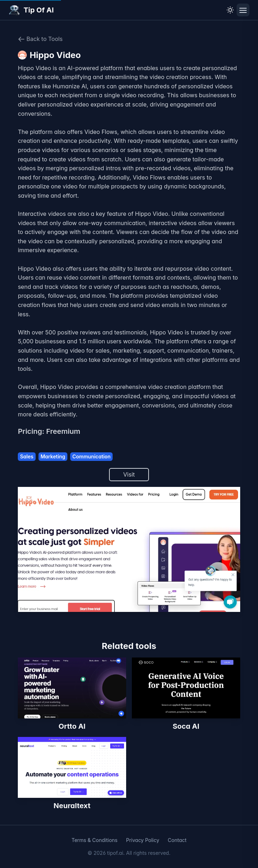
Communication (91, 456)
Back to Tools (40, 39)
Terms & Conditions (95, 840)
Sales (27, 456)
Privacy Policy (143, 840)
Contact (177, 840)
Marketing (53, 456)
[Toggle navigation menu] (243, 10)
